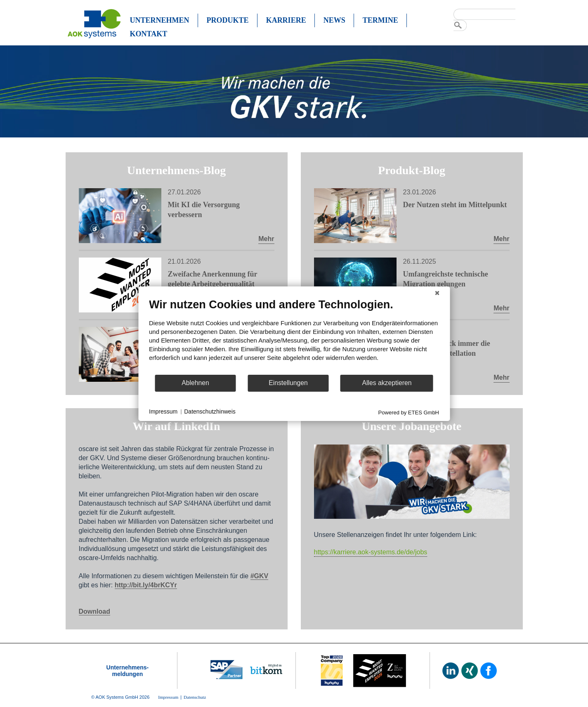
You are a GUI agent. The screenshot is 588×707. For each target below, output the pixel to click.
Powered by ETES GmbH (409, 412)
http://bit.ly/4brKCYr (146, 585)
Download (94, 611)
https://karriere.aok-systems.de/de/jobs (371, 552)
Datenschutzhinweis (210, 411)
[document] (294, 336)
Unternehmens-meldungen (128, 671)
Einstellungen (288, 383)
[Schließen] (437, 293)
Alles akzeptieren (387, 383)
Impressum (163, 411)
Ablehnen (195, 383)
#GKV (260, 576)
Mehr (266, 239)
